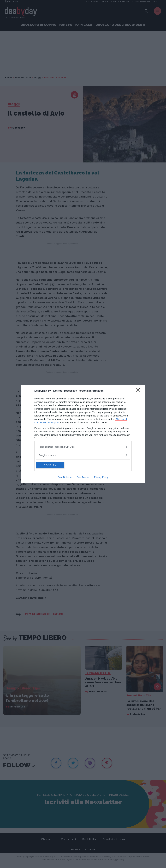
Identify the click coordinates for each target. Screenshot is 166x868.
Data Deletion (65, 477)
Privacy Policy (101, 477)
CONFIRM (51, 465)
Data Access (83, 477)
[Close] (139, 391)
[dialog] (83, 434)
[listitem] (83, 447)
